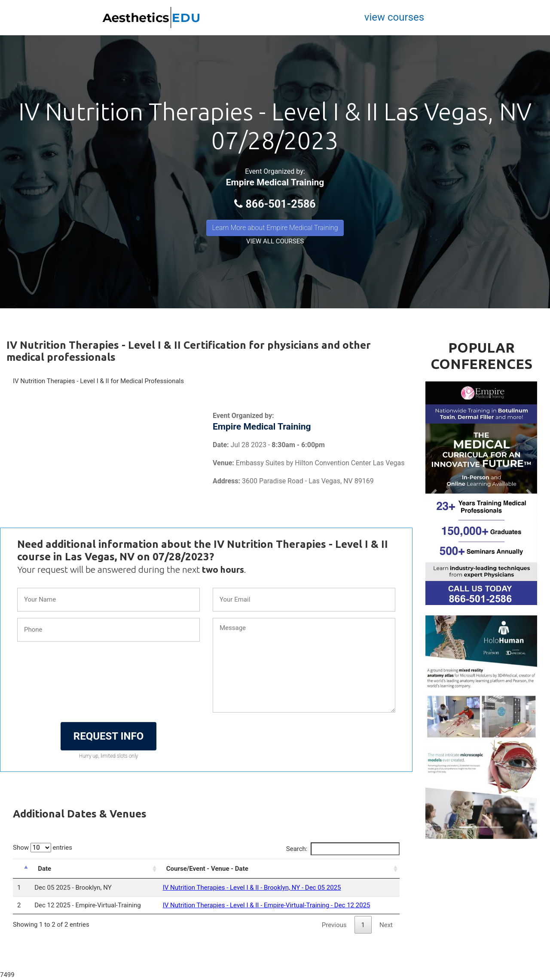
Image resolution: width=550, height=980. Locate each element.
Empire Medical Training (275, 182)
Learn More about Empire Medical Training (275, 228)
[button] (434, 493)
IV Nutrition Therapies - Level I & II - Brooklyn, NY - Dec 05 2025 (252, 888)
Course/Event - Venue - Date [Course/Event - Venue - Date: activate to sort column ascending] (207, 869)
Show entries (43, 848)
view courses (394, 17)
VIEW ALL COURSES (275, 241)
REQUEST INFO (108, 736)
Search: (343, 849)
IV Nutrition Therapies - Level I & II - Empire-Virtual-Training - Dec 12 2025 (267, 905)
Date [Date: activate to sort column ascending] (44, 869)
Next (386, 925)
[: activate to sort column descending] (21, 869)
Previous (334, 925)
